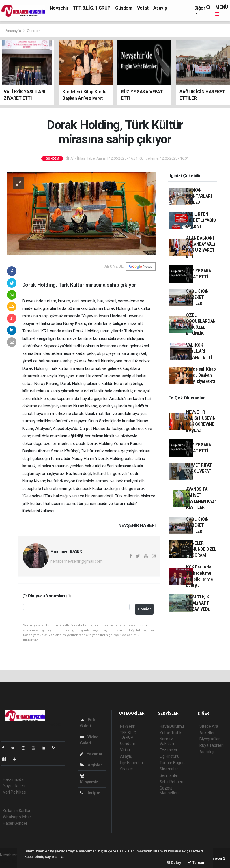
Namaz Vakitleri (167, 741)
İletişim (90, 793)
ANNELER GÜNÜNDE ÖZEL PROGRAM (201, 549)
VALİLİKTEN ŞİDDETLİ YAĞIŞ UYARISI (201, 220)
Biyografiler (210, 739)
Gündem (124, 8)
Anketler (207, 733)
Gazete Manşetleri (169, 790)
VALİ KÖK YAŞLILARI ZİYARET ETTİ (199, 351)
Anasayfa (14, 31)
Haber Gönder (15, 823)
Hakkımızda (13, 779)
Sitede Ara (209, 726)
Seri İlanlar (169, 775)
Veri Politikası (15, 792)
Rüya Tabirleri (211, 745)
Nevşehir (59, 8)
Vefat (143, 8)
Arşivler (91, 765)
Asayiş (160, 8)
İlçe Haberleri (131, 763)
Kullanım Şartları (17, 811)
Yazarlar (91, 754)
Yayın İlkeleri (14, 786)
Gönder (144, 609)
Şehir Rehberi (171, 782)
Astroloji (207, 752)
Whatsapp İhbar (17, 817)
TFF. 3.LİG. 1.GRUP (92, 8)
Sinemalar (169, 769)
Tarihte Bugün (172, 763)
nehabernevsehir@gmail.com (76, 561)
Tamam (197, 862)
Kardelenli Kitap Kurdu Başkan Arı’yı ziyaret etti (201, 375)
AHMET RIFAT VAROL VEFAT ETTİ (199, 471)
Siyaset (127, 769)
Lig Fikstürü (170, 756)
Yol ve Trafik (171, 733)
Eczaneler (168, 750)
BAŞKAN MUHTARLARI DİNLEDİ (199, 196)
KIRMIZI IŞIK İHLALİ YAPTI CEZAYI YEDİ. (198, 603)
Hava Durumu (172, 726)
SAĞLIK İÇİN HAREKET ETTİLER (197, 297)
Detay (174, 862)
